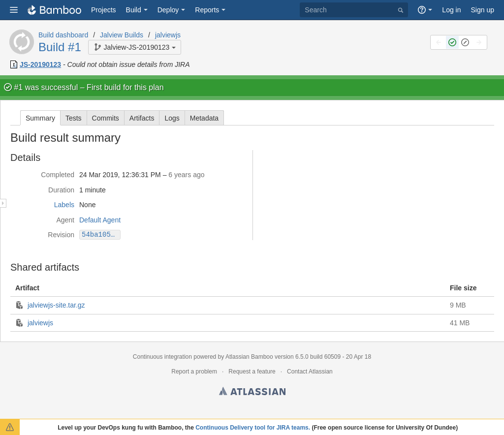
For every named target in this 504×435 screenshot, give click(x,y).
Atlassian (252, 393)
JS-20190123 (40, 64)
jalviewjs (168, 35)
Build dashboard (63, 35)
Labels (64, 205)
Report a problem (194, 372)
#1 (18, 87)
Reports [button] (207, 10)
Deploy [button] (168, 10)
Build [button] (134, 10)
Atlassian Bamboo (249, 357)
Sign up (483, 10)
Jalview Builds (122, 35)
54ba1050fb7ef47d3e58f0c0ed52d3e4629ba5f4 (101, 234)
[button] (14, 10)
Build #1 (60, 47)
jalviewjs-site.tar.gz (56, 305)
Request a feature (252, 372)
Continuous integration (162, 357)
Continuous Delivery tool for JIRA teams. (253, 428)
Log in (451, 10)
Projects (104, 10)
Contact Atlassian (310, 372)
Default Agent (100, 220)
